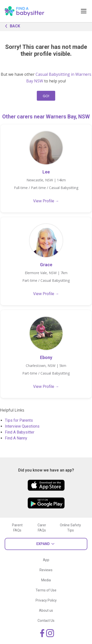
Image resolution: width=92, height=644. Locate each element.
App (46, 560)
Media (46, 580)
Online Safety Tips (70, 528)
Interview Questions (22, 426)
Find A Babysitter (20, 432)
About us (46, 610)
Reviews (46, 570)
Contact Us (46, 621)
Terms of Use (46, 590)
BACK (11, 26)
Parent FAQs (17, 528)
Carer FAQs (42, 528)
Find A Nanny (16, 438)
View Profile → (46, 201)
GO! (46, 96)
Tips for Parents (19, 420)
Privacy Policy (46, 600)
